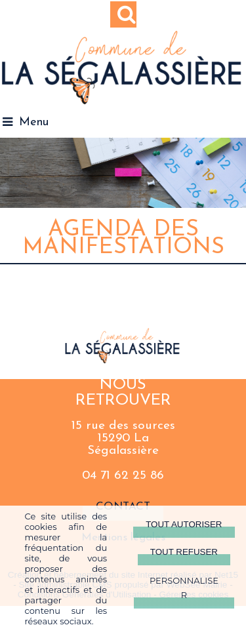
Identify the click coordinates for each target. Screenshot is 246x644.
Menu (34, 122)
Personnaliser (184, 588)
